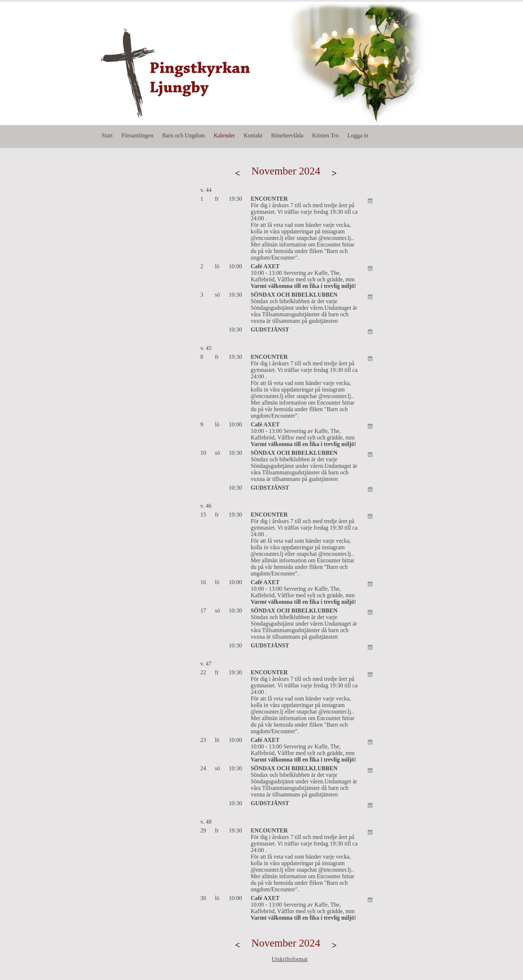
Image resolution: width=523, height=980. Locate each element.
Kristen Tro (325, 135)
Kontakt (253, 135)
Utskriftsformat (290, 959)
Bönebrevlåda (287, 135)
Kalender (224, 135)
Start (107, 135)
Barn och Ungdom (183, 135)
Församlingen (137, 135)
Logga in (358, 135)
